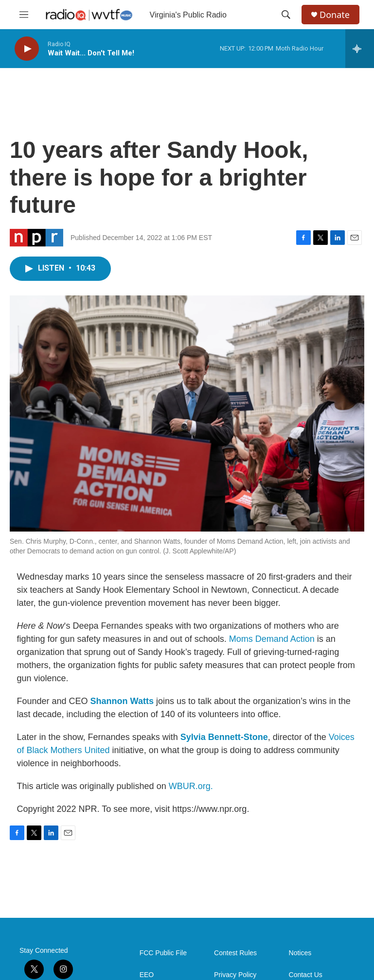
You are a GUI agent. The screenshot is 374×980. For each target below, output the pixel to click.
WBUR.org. (191, 786)
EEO (147, 975)
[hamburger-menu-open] (24, 15)
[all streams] (360, 49)
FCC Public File (163, 953)
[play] (27, 49)
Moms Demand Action (272, 639)
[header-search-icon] (286, 15)
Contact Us (306, 975)
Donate (335, 15)
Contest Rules (235, 953)
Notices (300, 953)
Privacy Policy (235, 975)
